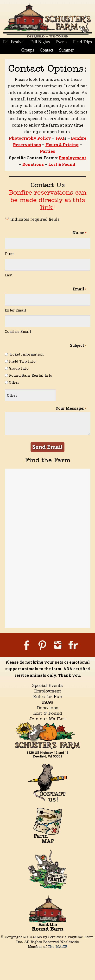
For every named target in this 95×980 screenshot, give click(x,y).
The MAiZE (58, 947)
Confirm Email (18, 331)
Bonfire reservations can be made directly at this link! (47, 200)
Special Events (47, 685)
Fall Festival (14, 42)
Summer (66, 50)
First (9, 254)
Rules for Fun (48, 696)
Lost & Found (62, 164)
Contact (47, 50)
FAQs (47, 702)
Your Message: (71, 409)
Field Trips (83, 42)
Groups (28, 50)
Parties (47, 151)
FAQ (59, 138)
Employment (72, 158)
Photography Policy (30, 138)
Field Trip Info (22, 361)
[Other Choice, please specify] (30, 395)
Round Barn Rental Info (31, 375)
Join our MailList (47, 719)
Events (61, 42)
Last (9, 275)
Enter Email (16, 310)
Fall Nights (40, 42)
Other (14, 382)
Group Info (19, 368)
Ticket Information (26, 354)
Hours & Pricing (62, 145)
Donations (33, 164)
